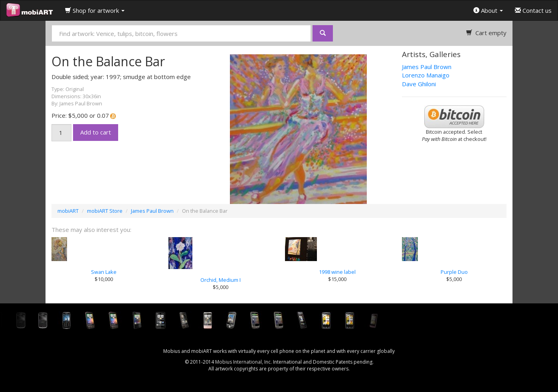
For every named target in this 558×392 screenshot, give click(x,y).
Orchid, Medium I (221, 280)
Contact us (533, 10)
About (488, 10)
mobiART (68, 211)
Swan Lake (104, 272)
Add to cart (96, 132)
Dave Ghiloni (419, 84)
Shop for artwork (95, 10)
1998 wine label (337, 272)
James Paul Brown (427, 67)
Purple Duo (454, 272)
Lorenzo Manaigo (426, 75)
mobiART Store (105, 211)
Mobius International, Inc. (243, 362)
